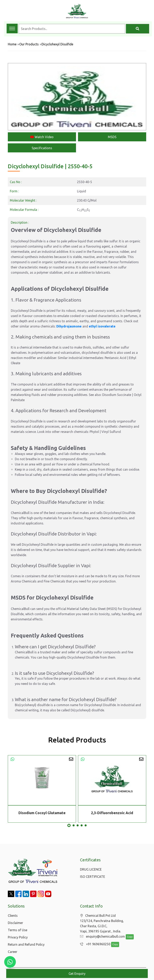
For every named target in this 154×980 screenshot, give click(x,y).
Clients (13, 916)
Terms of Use (18, 930)
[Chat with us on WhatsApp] (10, 962)
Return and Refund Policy (26, 944)
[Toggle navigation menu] (12, 29)
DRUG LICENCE (91, 869)
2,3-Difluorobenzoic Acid (112, 813)
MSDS (112, 137)
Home (12, 44)
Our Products (29, 44)
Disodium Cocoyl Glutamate (42, 813)
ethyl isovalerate (102, 326)
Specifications (42, 148)
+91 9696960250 (94, 944)
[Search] (138, 29)
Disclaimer (15, 923)
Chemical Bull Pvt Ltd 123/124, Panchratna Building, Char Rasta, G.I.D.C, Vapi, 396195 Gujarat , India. (102, 923)
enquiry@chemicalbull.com (101, 937)
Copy (128, 937)
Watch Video (42, 137)
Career (13, 952)
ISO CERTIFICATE (93, 877)
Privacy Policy (18, 937)
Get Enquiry (77, 974)
